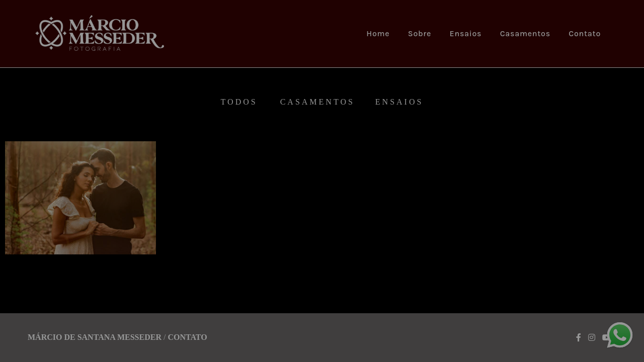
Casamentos (525, 33)
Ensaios (466, 33)
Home (378, 33)
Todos (239, 102)
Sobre (420, 33)
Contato (585, 33)
